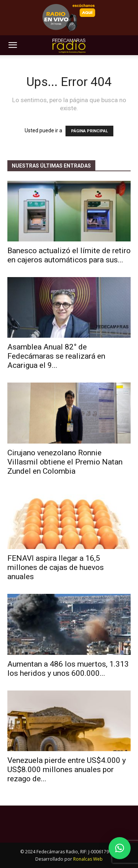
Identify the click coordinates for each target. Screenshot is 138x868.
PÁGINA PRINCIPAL (89, 131)
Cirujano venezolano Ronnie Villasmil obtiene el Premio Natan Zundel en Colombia (65, 462)
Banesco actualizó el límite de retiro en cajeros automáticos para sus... (69, 255)
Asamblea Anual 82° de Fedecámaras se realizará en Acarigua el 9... (56, 356)
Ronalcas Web (88, 859)
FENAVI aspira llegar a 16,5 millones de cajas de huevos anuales (56, 567)
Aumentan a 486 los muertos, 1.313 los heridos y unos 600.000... (68, 669)
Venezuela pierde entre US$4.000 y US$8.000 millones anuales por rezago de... (67, 770)
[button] (13, 45)
